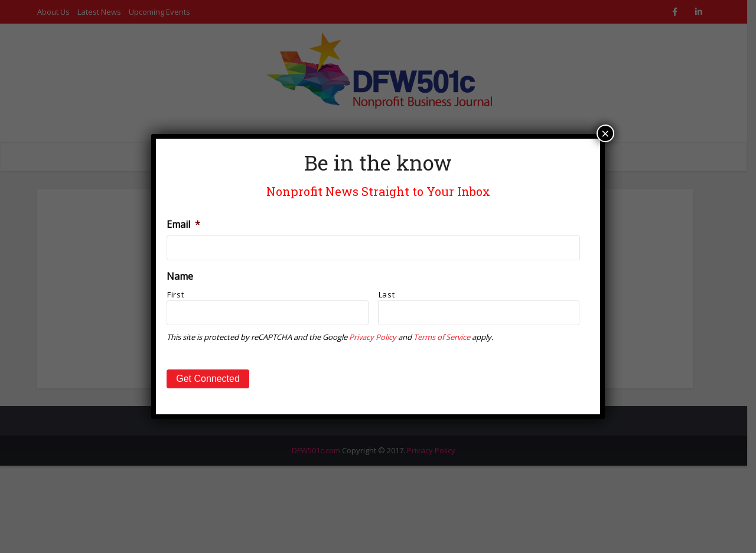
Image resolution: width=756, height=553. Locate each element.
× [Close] (605, 133)
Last (387, 295)
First (175, 295)
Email (183, 225)
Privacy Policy (373, 337)
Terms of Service (442, 337)
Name (180, 276)
